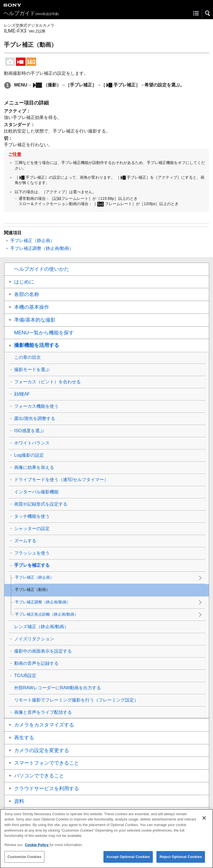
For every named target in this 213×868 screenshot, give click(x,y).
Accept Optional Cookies (128, 862)
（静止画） (32, 241)
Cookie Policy (37, 850)
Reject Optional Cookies (181, 862)
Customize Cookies (24, 862)
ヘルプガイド (31, 13)
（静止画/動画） (42, 248)
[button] (208, 13)
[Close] (204, 823)
